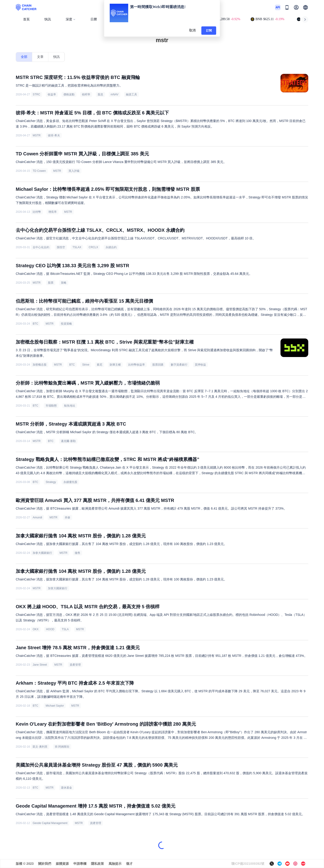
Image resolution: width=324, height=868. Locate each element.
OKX (36, 629)
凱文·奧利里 (40, 747)
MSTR (37, 135)
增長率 (53, 212)
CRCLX (93, 247)
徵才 (129, 864)
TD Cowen (39, 171)
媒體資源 (62, 864)
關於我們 (45, 864)
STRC (36, 94)
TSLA (65, 629)
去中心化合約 (41, 247)
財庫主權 (115, 365)
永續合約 (111, 247)
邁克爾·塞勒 (68, 441)
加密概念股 (40, 365)
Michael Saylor (55, 706)
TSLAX (77, 247)
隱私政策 (97, 864)
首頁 (26, 19)
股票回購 (158, 365)
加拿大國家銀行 (42, 553)
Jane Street (40, 665)
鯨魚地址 (70, 406)
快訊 (48, 19)
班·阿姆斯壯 (62, 747)
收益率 (52, 94)
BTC (35, 324)
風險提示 (115, 864)
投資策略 (66, 324)
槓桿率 (86, 94)
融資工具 (131, 94)
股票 (51, 283)
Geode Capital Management (50, 823)
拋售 (78, 553)
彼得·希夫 (54, 135)
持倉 (68, 517)
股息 (100, 94)
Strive (86, 365)
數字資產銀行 (179, 365)
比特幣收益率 (137, 365)
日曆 (94, 19)
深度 (71, 19)
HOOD (50, 629)
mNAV (115, 94)
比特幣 (37, 212)
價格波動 (69, 94)
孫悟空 (61, 247)
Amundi (37, 517)
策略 (64, 283)
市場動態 (51, 406)
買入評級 (74, 171)
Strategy (51, 482)
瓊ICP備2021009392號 (248, 864)
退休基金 (66, 788)
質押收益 (200, 365)
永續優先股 (70, 482)
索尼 (100, 365)
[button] (305, 7)
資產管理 (75, 665)
